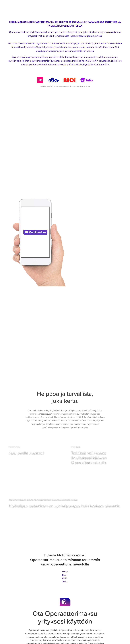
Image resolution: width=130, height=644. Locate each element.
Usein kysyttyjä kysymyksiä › (65, 186)
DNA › (65, 571)
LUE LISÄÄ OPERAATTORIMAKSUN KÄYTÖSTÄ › (65, 345)
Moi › (65, 578)
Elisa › (65, 575)
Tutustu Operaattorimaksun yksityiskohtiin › (65, 183)
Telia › (65, 582)
